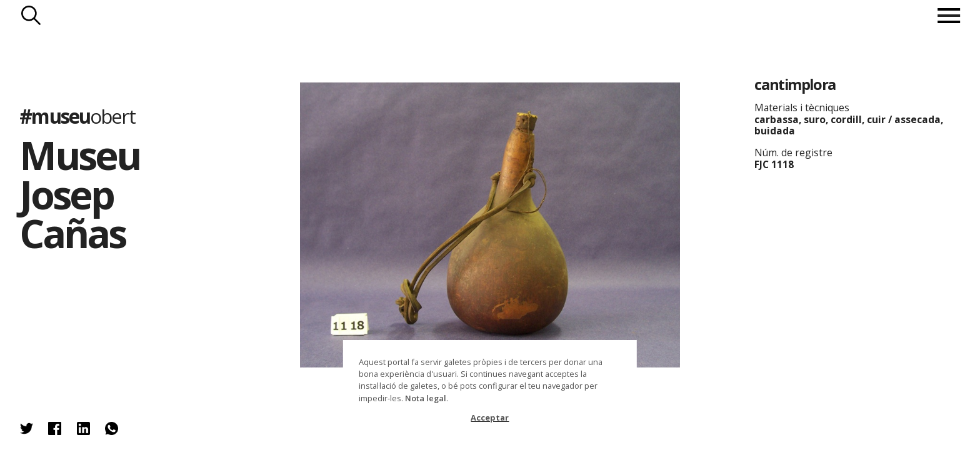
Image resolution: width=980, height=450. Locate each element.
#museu (77, 116)
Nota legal (426, 398)
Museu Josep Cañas (79, 194)
